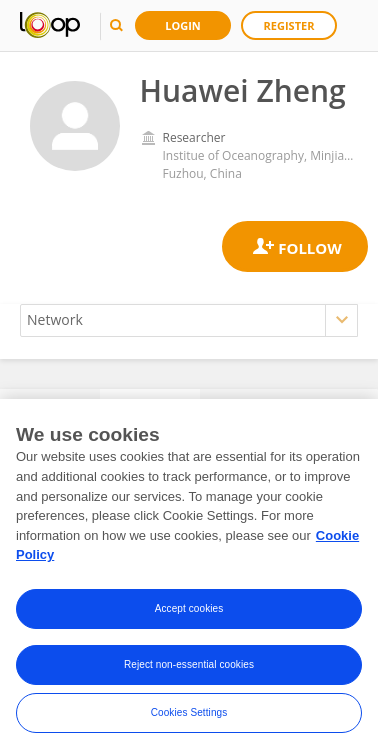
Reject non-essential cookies (189, 671)
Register (289, 25)
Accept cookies (189, 615)
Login (183, 25)
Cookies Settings (189, 719)
